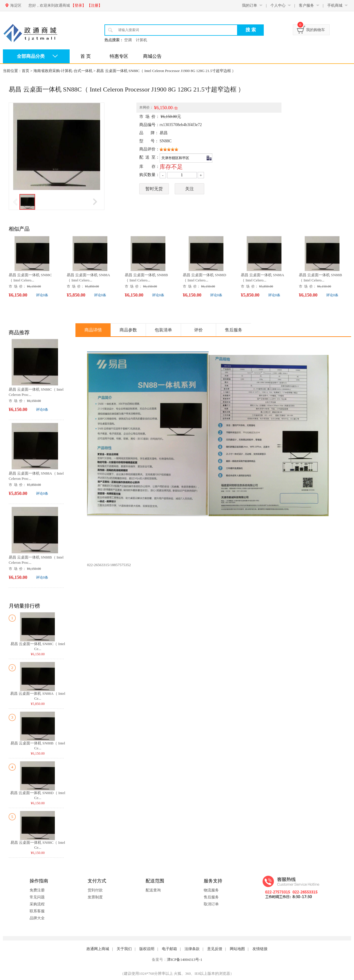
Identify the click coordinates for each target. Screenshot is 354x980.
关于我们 (124, 949)
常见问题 (37, 897)
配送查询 (153, 890)
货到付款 (95, 890)
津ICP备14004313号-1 (185, 960)
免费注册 (37, 890)
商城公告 (152, 56)
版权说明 (147, 949)
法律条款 (192, 949)
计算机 (141, 40)
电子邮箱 (169, 949)
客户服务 (306, 5)
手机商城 (335, 5)
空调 (128, 40)
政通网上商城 (98, 949)
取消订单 (211, 904)
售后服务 (211, 897)
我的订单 (250, 5)
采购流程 (37, 904)
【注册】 (95, 5)
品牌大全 (37, 918)
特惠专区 (119, 56)
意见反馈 (215, 949)
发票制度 (95, 897)
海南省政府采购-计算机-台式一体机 (63, 71)
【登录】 (78, 5)
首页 (26, 71)
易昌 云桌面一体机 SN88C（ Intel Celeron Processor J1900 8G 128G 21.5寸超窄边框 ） (166, 71)
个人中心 (278, 5)
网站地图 (237, 949)
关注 (189, 189)
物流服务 (211, 890)
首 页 (86, 56)
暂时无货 (154, 189)
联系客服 (37, 911)
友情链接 (260, 949)
